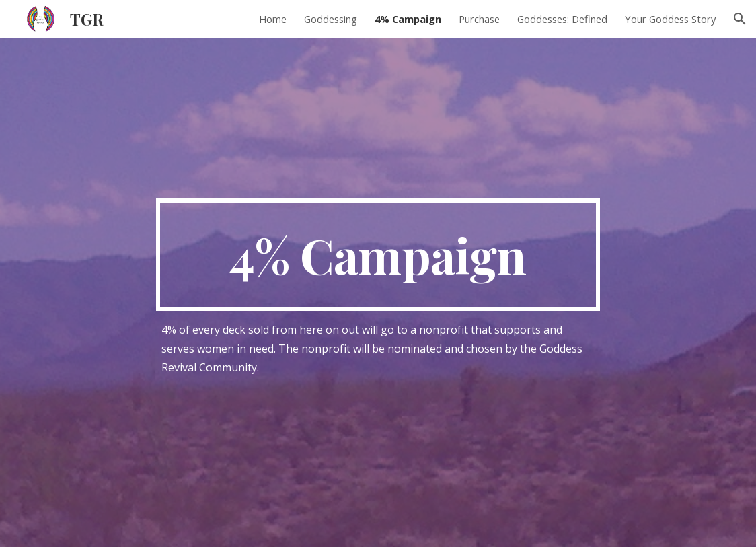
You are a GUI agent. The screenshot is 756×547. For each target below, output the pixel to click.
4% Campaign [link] (408, 19)
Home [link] (273, 19)
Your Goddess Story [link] (670, 19)
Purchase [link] (479, 19)
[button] (740, 19)
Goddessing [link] (331, 19)
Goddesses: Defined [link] (562, 19)
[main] (378, 255)
